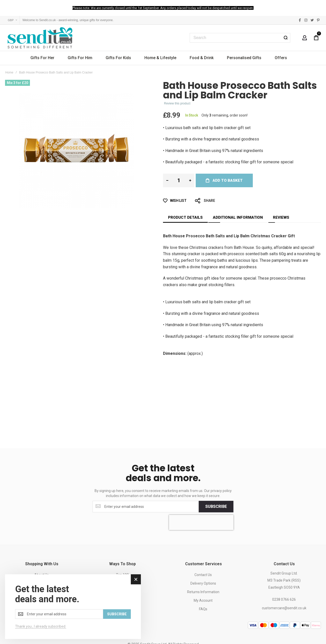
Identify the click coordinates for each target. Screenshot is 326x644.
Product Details (185, 217)
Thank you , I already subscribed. (41, 626)
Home (9, 72)
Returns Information (203, 592)
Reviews (281, 217)
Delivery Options (203, 583)
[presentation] (201, 522)
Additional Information (238, 217)
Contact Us (203, 575)
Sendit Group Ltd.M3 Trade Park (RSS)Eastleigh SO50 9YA (284, 580)
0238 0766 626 (284, 599)
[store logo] (40, 38)
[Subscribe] (216, 507)
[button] (12, 20)
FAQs (203, 609)
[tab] (185, 217)
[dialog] (73, 607)
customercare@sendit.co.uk (284, 608)
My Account (203, 600)
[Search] (286, 38)
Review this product (177, 103)
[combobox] (240, 38)
